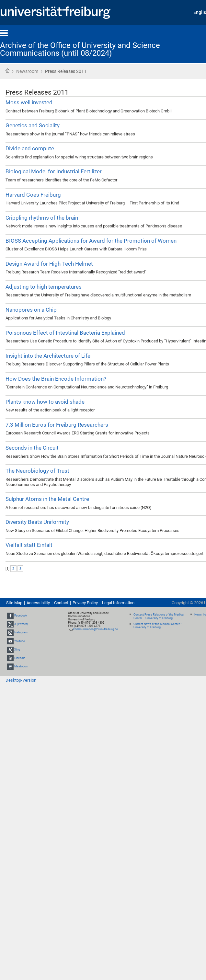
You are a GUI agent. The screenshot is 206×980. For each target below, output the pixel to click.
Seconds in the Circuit (32, 448)
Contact (61, 603)
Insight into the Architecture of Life (48, 356)
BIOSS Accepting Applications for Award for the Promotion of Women (91, 241)
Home (7, 71)
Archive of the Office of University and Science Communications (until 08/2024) (80, 49)
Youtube (20, 641)
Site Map (14, 603)
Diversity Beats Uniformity (37, 522)
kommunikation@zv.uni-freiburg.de (96, 629)
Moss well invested (29, 102)
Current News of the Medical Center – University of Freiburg (158, 626)
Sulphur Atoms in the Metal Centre (47, 499)
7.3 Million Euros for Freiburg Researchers (57, 425)
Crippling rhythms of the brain (42, 218)
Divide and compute (30, 148)
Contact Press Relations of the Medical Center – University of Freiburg (159, 616)
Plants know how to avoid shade (45, 402)
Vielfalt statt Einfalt (29, 545)
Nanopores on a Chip (31, 310)
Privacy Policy (85, 603)
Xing (17, 650)
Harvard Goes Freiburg (33, 195)
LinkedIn (20, 658)
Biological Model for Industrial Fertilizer (54, 171)
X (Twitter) (21, 624)
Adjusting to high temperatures (44, 287)
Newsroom (27, 71)
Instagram (21, 632)
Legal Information (118, 603)
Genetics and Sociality (33, 125)
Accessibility (38, 603)
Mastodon (21, 666)
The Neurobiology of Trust (37, 471)
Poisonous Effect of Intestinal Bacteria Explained (65, 333)
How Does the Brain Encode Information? (56, 379)
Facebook (21, 616)
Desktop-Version (21, 680)
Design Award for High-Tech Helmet (49, 264)
